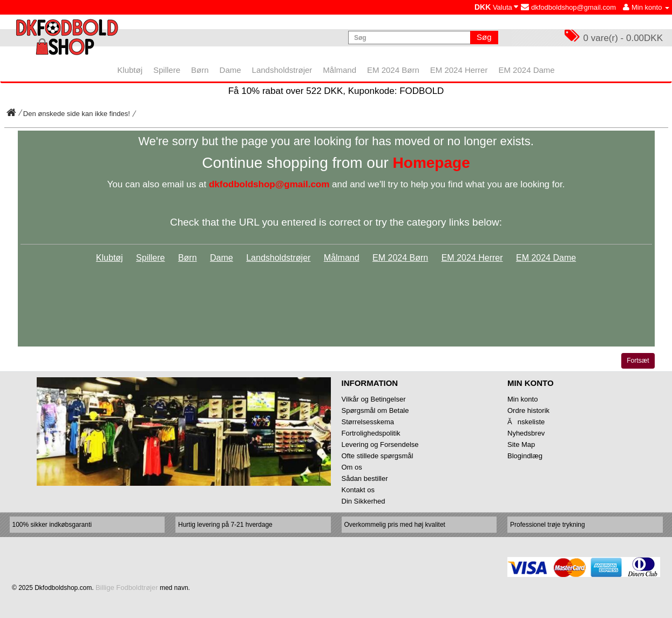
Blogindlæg (525, 456)
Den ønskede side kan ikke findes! (77, 114)
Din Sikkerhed (364, 501)
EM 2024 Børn (400, 258)
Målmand (342, 258)
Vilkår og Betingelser (374, 399)
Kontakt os (358, 490)
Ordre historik (528, 410)
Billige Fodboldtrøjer (127, 588)
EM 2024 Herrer (472, 258)
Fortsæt (638, 361)
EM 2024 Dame (546, 258)
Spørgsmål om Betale (375, 410)
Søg (484, 37)
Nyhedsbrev (526, 433)
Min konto (522, 399)
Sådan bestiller (365, 478)
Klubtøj (110, 258)
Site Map (521, 444)
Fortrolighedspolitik (371, 433)
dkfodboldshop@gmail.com (568, 7)
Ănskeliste (526, 422)
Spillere (150, 258)
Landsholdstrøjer (278, 258)
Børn (188, 258)
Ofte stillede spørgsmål (378, 456)
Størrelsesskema (368, 422)
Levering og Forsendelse (380, 444)
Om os (352, 467)
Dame (222, 258)
